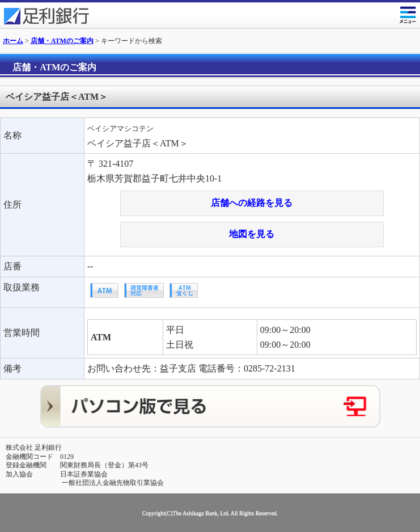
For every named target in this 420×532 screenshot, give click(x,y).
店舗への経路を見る (252, 203)
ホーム (13, 41)
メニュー (407, 13)
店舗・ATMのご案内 (62, 41)
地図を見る (252, 234)
